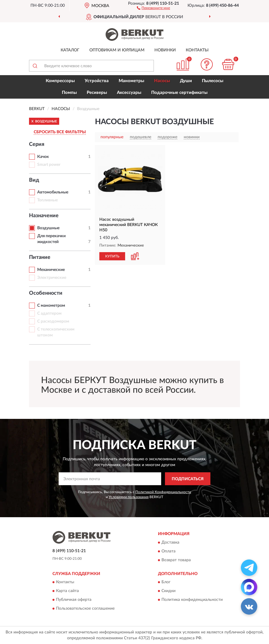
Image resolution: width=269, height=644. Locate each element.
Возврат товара (176, 560)
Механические (51, 270)
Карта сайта (67, 591)
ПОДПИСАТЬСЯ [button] (188, 479)
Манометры (131, 81)
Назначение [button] (44, 216)
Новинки (165, 50)
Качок (43, 157)
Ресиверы (97, 93)
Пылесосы (213, 81)
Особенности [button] (46, 293)
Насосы (162, 81)
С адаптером (49, 313)
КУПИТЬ (112, 256)
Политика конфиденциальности (192, 600)
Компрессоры (60, 81)
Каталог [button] (70, 50)
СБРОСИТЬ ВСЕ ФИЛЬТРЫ (60, 132)
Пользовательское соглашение (85, 609)
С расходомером (53, 321)
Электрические (52, 278)
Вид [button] (34, 180)
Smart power (49, 165)
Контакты (197, 50)
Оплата (168, 551)
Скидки (168, 591)
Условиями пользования (129, 497)
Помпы (69, 93)
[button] (153, 8)
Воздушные (48, 228)
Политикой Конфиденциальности (163, 492)
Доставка (170, 542)
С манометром (51, 306)
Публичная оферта (74, 600)
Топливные (47, 200)
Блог (166, 582)
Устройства (97, 81)
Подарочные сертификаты (179, 93)
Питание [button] (40, 257)
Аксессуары (129, 93)
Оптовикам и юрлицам (117, 50)
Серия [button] (37, 144)
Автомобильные (53, 192)
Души (186, 81)
